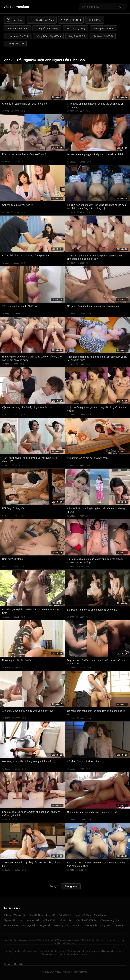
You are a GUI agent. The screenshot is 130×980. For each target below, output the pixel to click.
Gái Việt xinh (65, 915)
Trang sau (71, 886)
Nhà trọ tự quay (11, 925)
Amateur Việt (33, 920)
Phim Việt (51, 915)
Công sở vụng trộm (110, 920)
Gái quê (76, 925)
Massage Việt (29, 925)
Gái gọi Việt (45, 925)
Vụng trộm (105, 925)
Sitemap (7, 964)
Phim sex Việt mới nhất (15, 915)
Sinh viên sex (50, 920)
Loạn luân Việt (90, 925)
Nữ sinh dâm (66, 920)
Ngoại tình (119, 925)
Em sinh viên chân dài (86, 920)
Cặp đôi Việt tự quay (14, 920)
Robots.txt (19, 964)
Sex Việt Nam (36, 915)
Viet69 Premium (16, 7)
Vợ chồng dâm (61, 925)
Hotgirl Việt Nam (83, 915)
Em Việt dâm (100, 915)
